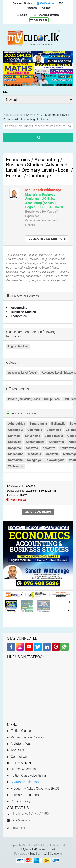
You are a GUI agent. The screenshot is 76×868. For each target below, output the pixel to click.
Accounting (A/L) (31, 119)
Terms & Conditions (23, 795)
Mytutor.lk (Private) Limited (38, 849)
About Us (16, 750)
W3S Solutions (53, 854)
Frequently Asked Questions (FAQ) (33, 788)
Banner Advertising (22, 769)
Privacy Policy (19, 801)
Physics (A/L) (11, 119)
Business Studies (23, 312)
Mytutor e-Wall (19, 744)
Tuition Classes (20, 731)
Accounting (19, 308)
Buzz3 (33, 854)
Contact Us (17, 757)
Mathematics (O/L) (57, 115)
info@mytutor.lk (23, 820)
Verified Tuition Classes (25, 737)
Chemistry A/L (35, 115)
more (46, 119)
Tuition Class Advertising (26, 775)
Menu (7, 92)
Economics (19, 316)
